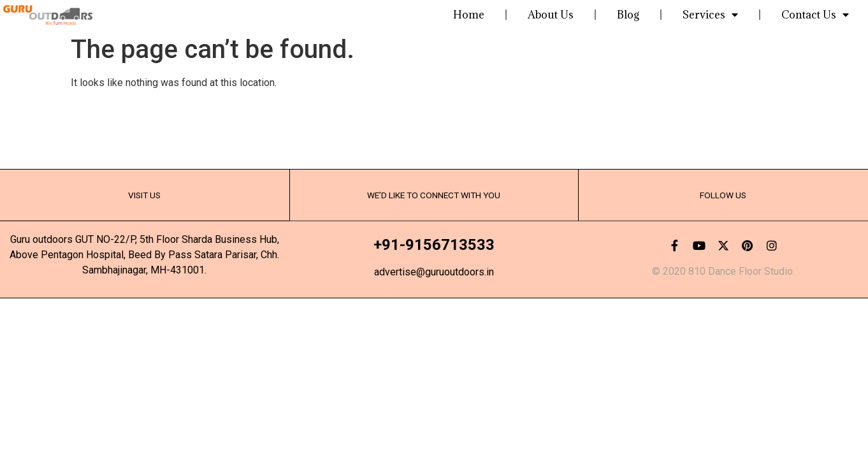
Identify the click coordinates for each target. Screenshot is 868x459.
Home (469, 15)
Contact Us (815, 15)
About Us (551, 15)
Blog (628, 15)
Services (710, 15)
